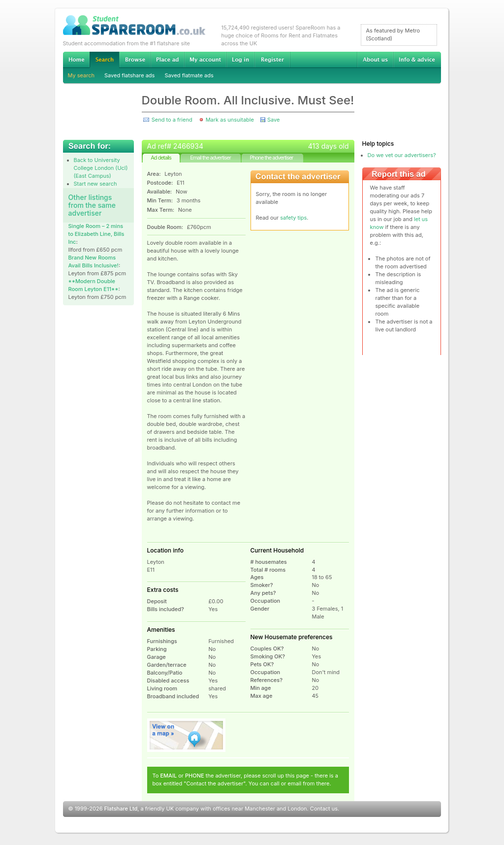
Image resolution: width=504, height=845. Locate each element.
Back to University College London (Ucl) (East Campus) (101, 168)
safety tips (293, 218)
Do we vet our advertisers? (402, 155)
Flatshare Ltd (121, 809)
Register (272, 60)
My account (205, 60)
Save (273, 120)
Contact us (324, 809)
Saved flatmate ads (189, 75)
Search (104, 60)
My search (81, 75)
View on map (187, 735)
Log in (240, 60)
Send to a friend (172, 120)
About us (375, 60)
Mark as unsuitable (230, 120)
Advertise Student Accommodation (167, 60)
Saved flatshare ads (129, 75)
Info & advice (417, 60)
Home (76, 60)
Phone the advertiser (271, 158)
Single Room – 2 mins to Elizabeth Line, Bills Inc (96, 234)
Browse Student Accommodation (135, 60)
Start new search (95, 184)
